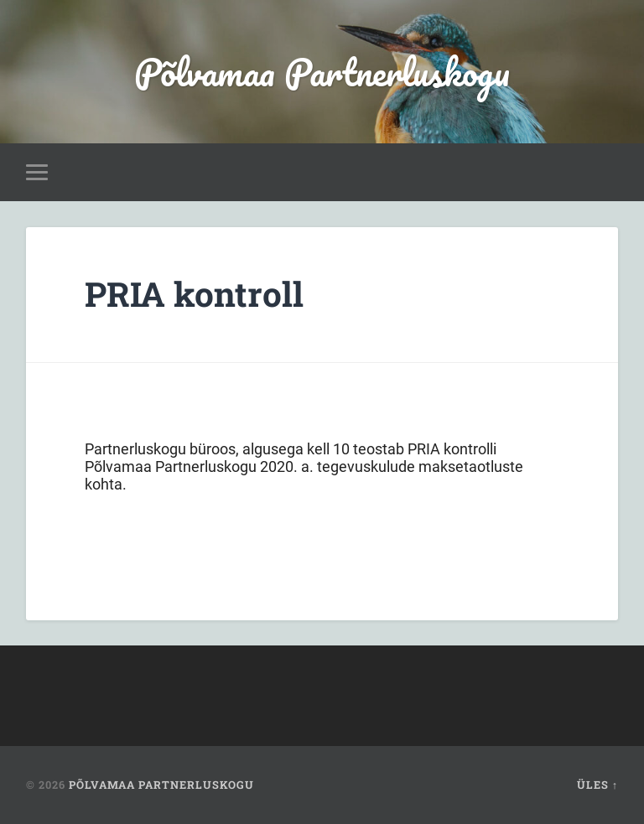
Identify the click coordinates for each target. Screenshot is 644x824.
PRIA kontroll (194, 294)
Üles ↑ (597, 785)
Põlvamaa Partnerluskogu (322, 72)
